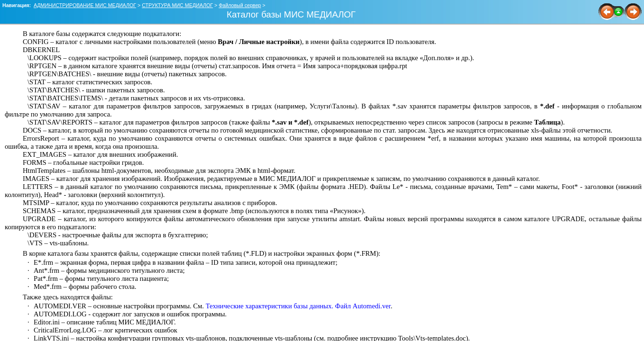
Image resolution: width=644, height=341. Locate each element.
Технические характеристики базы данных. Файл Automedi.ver (298, 306)
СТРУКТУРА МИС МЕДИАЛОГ (177, 5)
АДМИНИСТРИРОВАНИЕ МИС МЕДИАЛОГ (85, 5)
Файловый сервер (240, 5)
